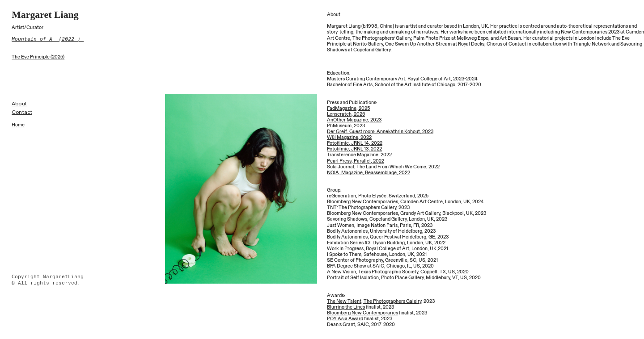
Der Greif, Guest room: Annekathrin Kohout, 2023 (380, 132)
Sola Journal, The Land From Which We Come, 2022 (383, 167)
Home (18, 125)
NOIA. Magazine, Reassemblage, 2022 (369, 173)
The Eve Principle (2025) (38, 57)
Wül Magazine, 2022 (349, 137)
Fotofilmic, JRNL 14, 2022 (355, 143)
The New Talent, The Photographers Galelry (374, 301)
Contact (22, 112)
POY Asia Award (345, 319)
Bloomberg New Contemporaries (362, 313)
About (19, 104)
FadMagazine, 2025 (348, 108)
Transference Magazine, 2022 (359, 155)
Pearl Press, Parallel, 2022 (356, 161)
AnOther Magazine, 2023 (354, 120)
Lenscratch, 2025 (346, 114)
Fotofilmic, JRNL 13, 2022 (354, 149)
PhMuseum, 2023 (346, 126)
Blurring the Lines (346, 307)
